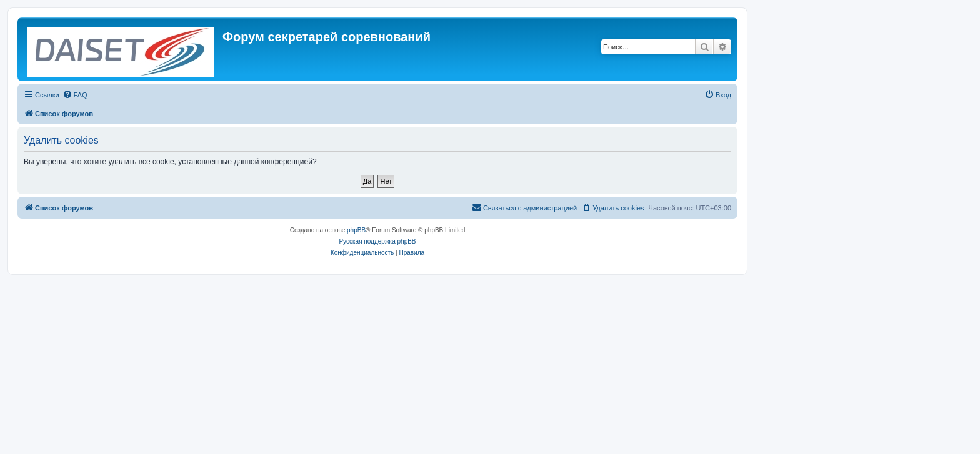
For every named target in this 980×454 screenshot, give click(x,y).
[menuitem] (75, 95)
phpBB (356, 230)
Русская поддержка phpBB (377, 241)
